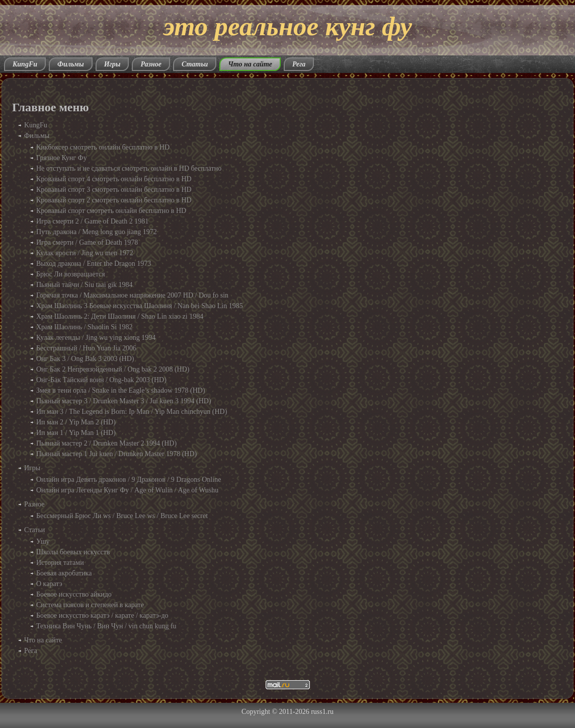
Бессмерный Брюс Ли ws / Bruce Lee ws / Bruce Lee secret (122, 516)
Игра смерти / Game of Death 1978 (87, 242)
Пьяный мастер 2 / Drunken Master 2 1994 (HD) (106, 443)
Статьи (195, 64)
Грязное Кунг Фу (62, 158)
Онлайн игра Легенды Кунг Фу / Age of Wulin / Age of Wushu (127, 490)
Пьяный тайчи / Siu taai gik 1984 (85, 285)
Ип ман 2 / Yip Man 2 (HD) (76, 422)
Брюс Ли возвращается (71, 274)
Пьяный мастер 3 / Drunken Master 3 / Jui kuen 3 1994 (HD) (124, 401)
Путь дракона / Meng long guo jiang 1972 (97, 232)
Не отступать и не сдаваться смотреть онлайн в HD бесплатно (129, 168)
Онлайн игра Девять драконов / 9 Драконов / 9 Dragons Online (129, 480)
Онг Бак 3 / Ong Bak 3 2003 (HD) (85, 359)
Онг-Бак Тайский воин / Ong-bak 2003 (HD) (101, 380)
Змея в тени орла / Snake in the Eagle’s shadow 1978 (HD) (121, 390)
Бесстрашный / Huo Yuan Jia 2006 (86, 348)
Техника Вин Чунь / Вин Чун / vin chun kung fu (106, 626)
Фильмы (71, 64)
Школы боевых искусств (73, 552)
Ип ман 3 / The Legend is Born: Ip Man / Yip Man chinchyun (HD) (132, 412)
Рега (299, 64)
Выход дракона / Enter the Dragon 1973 (94, 264)
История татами (60, 563)
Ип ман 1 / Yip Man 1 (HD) (76, 433)
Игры (112, 64)
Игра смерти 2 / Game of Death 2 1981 (92, 221)
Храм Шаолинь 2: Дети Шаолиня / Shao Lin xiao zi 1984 (120, 316)
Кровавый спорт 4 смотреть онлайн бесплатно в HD (114, 179)
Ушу (43, 541)
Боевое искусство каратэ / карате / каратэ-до (102, 615)
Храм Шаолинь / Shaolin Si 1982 (85, 327)
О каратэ (49, 584)
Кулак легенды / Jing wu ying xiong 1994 (96, 338)
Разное (151, 64)
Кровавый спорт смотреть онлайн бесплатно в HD (111, 211)
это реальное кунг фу (288, 26)
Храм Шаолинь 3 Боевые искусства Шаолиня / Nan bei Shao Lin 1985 (140, 306)
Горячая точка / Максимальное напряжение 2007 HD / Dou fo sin (132, 295)
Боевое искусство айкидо (74, 594)
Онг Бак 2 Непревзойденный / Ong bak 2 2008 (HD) (113, 369)
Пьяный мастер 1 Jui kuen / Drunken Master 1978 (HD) (116, 454)
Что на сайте (250, 64)
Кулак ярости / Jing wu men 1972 (85, 253)
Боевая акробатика (64, 573)
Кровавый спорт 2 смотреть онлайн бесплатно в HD (114, 200)
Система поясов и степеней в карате (90, 605)
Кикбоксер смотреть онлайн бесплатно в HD (103, 147)
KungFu (25, 64)
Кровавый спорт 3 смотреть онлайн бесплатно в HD (114, 190)
